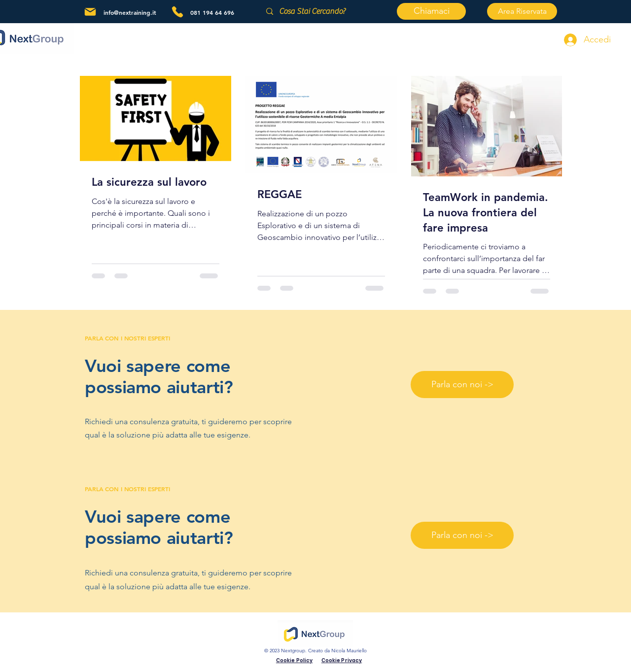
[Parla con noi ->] (462, 385)
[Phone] (177, 12)
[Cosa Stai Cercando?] (323, 11)
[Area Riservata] (522, 11)
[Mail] (90, 12)
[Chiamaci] (431, 11)
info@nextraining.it (130, 12)
